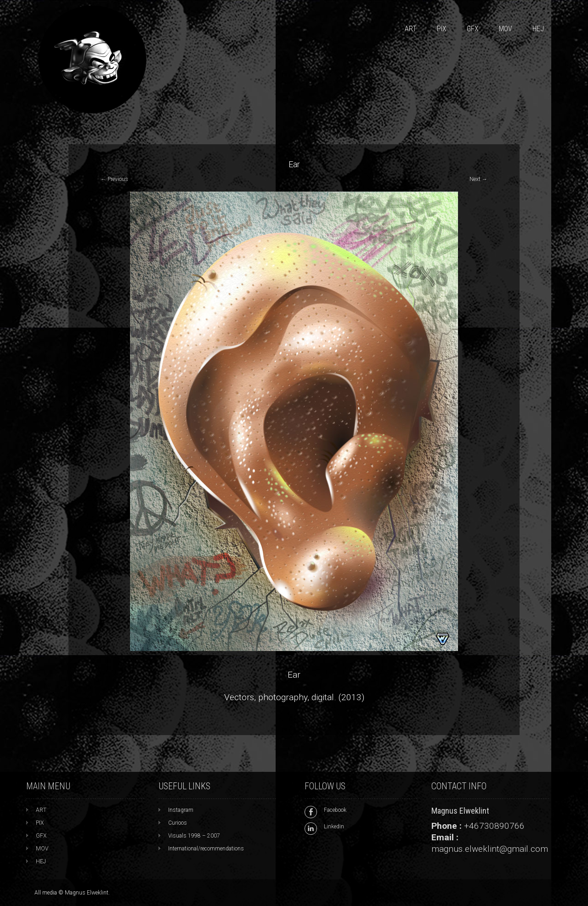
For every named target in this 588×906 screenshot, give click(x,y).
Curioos (178, 823)
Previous (114, 179)
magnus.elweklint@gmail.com (490, 849)
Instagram (181, 810)
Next (478, 179)
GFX (473, 29)
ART (411, 29)
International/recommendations (206, 849)
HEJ (538, 29)
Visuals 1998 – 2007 (194, 836)
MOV (506, 29)
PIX (442, 29)
